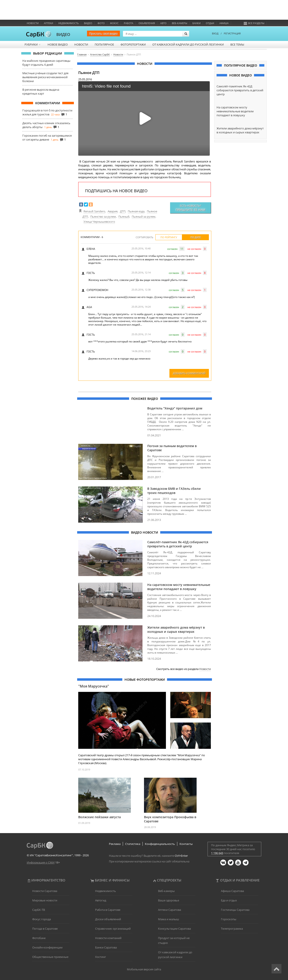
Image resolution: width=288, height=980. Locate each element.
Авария (113, 211)
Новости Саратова (45, 891)
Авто (163, 23)
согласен (172, 249)
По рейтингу (169, 237)
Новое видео (58, 44)
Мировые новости (45, 900)
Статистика (133, 844)
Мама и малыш (169, 919)
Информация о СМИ (41, 862)
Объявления (147, 23)
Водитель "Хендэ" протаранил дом (175, 408)
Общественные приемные (50, 957)
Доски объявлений (108, 919)
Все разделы (254, 23)
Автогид (101, 900)
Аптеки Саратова (170, 910)
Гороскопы (229, 919)
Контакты (186, 844)
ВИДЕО (63, 34)
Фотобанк (39, 938)
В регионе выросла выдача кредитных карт (41, 92)
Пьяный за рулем (144, 217)
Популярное (104, 44)
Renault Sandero (94, 211)
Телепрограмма (232, 929)
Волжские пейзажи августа (100, 817)
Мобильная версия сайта (144, 969)
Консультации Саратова (174, 929)
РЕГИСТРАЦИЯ (232, 33)
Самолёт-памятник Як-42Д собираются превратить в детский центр (178, 544)
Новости (33, 23)
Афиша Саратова (232, 891)
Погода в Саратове (45, 929)
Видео (88, 23)
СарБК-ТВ (39, 910)
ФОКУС (114, 23)
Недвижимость (68, 23)
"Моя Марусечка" (94, 686)
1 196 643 (217, 853)
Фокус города (42, 919)
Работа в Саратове (108, 910)
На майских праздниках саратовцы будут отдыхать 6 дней (46, 63)
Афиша (224, 23)
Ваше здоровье (169, 900)
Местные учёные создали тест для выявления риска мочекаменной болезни (45, 77)
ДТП (123, 211)
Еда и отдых (229, 900)
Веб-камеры (180, 23)
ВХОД (215, 33)
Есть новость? (190, 208)
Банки (196, 23)
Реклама (115, 844)
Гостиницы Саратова (235, 910)
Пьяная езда (136, 211)
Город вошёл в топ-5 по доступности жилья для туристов (47, 112)
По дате (196, 237)
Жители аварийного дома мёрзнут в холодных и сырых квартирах (176, 629)
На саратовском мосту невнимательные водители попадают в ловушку (179, 587)
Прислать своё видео (103, 33)
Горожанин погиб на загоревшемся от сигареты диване (47, 137)
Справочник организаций (113, 929)
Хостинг (101, 957)
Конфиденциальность (160, 844)
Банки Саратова (106, 947)
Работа (129, 23)
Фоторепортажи (133, 44)
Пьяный (124, 217)
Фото (101, 23)
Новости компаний (108, 938)
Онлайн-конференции (47, 947)
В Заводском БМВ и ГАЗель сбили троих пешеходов (174, 491)
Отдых (210, 23)
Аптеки (48, 23)
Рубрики (33, 44)
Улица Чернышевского (99, 222)
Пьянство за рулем (103, 217)
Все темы (237, 44)
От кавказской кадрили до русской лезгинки (188, 44)
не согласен (194, 249)
